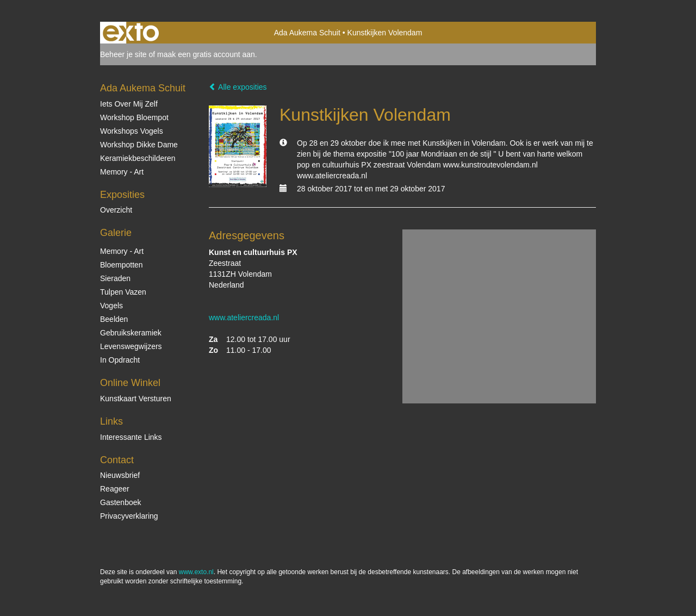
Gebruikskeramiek (131, 333)
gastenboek (121, 502)
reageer (115, 489)
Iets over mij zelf (129, 104)
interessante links (131, 437)
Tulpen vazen (123, 292)
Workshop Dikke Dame (139, 145)
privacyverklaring (129, 516)
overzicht (116, 210)
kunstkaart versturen (136, 399)
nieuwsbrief (120, 475)
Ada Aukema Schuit (307, 33)
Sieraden (115, 278)
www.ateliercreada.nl (244, 318)
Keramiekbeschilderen (138, 158)
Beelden (114, 319)
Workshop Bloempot (134, 117)
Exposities (122, 195)
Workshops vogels (132, 131)
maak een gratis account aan (206, 54)
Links (111, 421)
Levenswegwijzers (131, 346)
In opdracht (120, 360)
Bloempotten (122, 265)
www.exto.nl (196, 572)
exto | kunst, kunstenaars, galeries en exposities (131, 33)
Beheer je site (123, 54)
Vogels (111, 306)
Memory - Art (122, 172)
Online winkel (130, 383)
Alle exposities (238, 87)
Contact (117, 460)
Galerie (116, 233)
